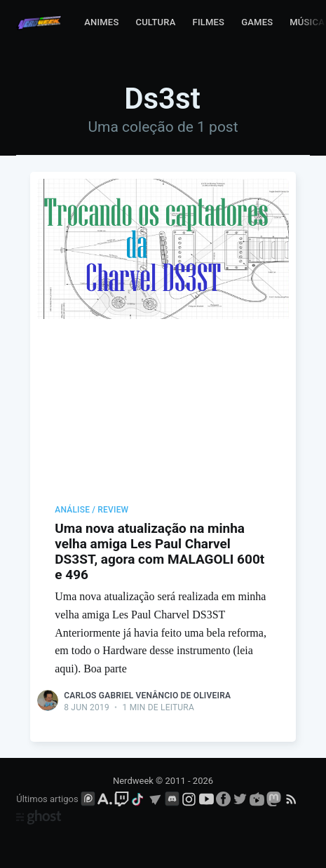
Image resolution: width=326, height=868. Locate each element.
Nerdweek (133, 781)
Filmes (209, 22)
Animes (101, 22)
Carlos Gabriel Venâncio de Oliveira (147, 696)
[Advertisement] (163, 396)
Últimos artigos (47, 799)
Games (257, 22)
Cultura (155, 22)
